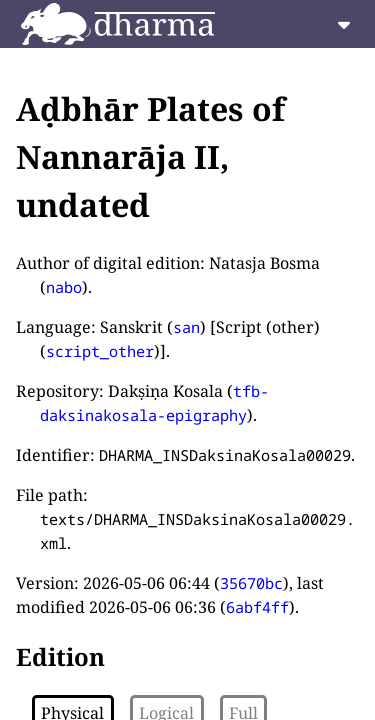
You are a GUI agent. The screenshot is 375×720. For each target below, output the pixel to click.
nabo (64, 287)
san (186, 327)
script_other (100, 351)
